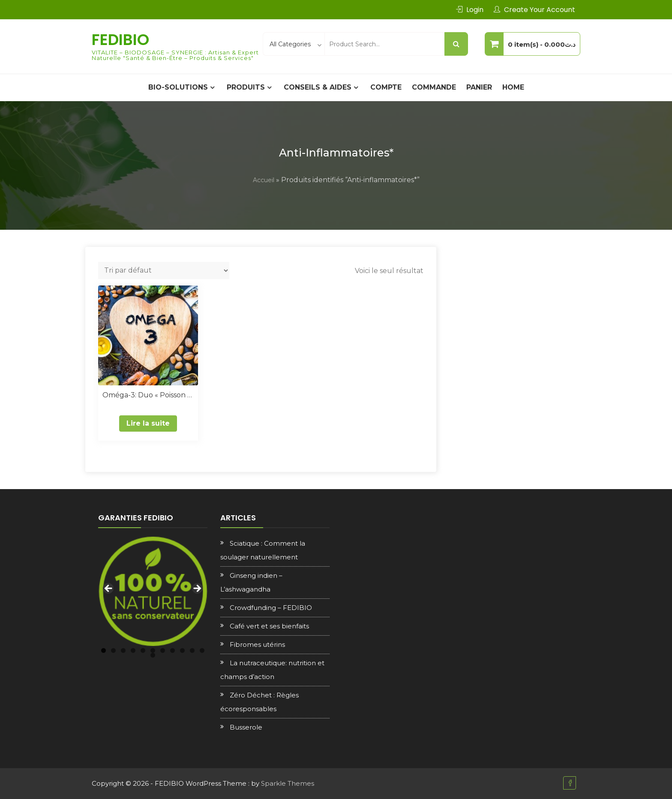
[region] (153, 591)
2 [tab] (113, 650)
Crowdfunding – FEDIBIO (271, 608)
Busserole (246, 727)
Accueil (264, 180)
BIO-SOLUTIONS (178, 87)
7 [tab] (163, 650)
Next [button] (197, 589)
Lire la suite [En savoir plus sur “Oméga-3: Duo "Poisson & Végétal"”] (148, 423)
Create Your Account (540, 10)
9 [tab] (182, 650)
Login (475, 10)
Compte (386, 87)
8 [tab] (172, 650)
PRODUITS (246, 87)
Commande (434, 87)
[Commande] (164, 270)
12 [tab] (153, 655)
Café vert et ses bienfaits (269, 626)
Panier (479, 87)
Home (513, 87)
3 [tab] (123, 650)
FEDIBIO (120, 40)
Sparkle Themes (288, 783)
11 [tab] (202, 650)
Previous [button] (109, 589)
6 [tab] (153, 650)
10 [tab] (192, 650)
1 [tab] (103, 650)
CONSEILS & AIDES (318, 87)
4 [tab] (133, 650)
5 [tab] (143, 650)
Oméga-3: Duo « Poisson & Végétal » (148, 395)
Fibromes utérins (257, 644)
